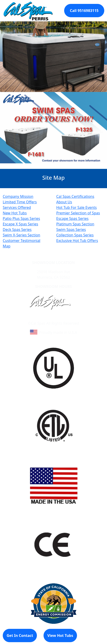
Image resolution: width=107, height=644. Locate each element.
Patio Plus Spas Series (21, 218)
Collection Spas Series (75, 235)
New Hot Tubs (15, 213)
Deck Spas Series (17, 230)
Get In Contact (20, 635)
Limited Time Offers (20, 202)
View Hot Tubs (60, 635)
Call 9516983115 (84, 11)
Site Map (73, 318)
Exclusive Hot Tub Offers (77, 241)
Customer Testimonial (22, 241)
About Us (64, 202)
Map (7, 246)
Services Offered (17, 207)
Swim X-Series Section (22, 235)
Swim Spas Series (71, 230)
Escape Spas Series (73, 218)
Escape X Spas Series (20, 224)
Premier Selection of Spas (78, 213)
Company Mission (18, 196)
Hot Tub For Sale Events (77, 207)
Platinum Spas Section (75, 224)
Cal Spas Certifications (75, 196)
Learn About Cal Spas (45, 318)
